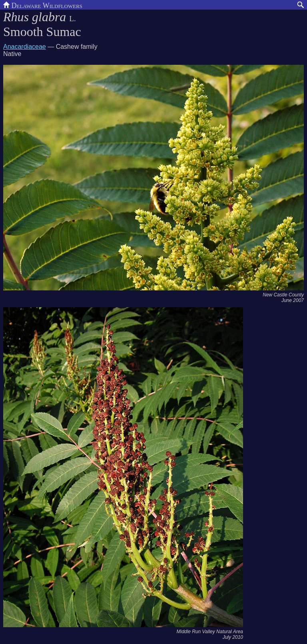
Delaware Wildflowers (43, 5)
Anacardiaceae (25, 47)
